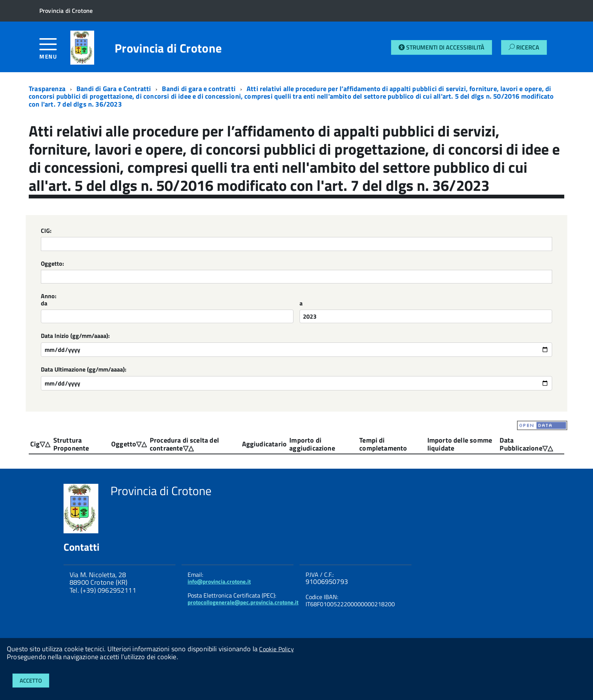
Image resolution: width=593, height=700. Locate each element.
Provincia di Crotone (168, 48)
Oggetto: (52, 264)
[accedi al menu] (55, 52)
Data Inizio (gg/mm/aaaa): (75, 336)
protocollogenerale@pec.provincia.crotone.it (243, 602)
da (44, 304)
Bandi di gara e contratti (199, 89)
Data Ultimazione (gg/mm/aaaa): (84, 370)
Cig (35, 444)
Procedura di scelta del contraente (184, 444)
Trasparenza (47, 89)
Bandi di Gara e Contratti (114, 89)
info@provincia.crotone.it (219, 582)
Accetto (31, 681)
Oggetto (124, 444)
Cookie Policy (276, 649)
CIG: (46, 231)
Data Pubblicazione (521, 444)
